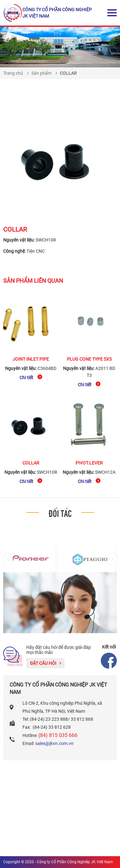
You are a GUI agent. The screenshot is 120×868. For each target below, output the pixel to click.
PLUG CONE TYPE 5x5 (89, 359)
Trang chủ (13, 73)
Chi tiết (31, 377)
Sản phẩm (41, 73)
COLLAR (31, 463)
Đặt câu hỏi (46, 663)
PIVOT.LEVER (89, 463)
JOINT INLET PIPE (31, 359)
